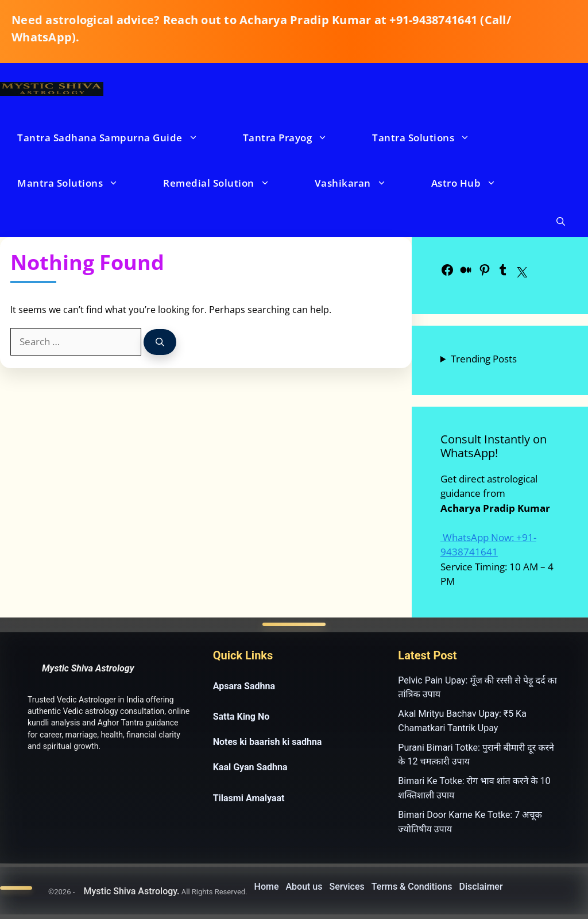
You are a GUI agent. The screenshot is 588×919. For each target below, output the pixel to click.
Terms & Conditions (412, 887)
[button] (561, 221)
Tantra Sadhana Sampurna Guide (119, 138)
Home (267, 887)
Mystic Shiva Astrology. (131, 891)
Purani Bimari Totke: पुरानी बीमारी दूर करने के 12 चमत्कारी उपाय (476, 755)
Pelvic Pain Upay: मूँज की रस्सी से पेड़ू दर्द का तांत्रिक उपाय (477, 688)
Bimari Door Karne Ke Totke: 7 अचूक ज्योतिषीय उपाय (470, 822)
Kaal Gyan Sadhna (250, 767)
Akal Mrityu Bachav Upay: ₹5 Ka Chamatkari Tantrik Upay (462, 721)
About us (304, 887)
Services (347, 887)
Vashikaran (362, 183)
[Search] (160, 342)
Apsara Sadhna (244, 686)
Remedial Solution (228, 183)
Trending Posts (484, 359)
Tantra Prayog (297, 138)
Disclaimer (481, 887)
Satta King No (241, 717)
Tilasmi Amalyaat (249, 798)
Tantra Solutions (432, 138)
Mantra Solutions (79, 183)
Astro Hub (475, 183)
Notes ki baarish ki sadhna (268, 742)
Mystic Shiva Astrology (88, 668)
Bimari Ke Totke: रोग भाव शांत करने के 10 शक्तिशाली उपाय (474, 788)
